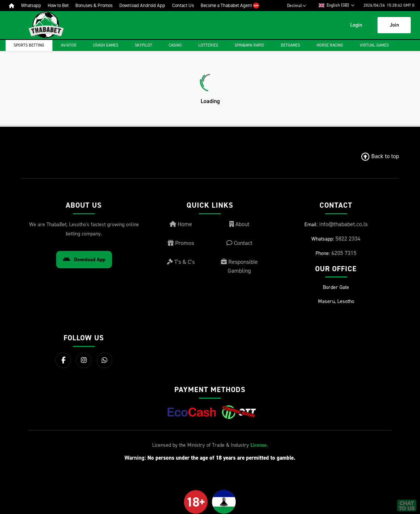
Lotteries (208, 45)
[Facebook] (63, 360)
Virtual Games (374, 45)
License (259, 445)
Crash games (106, 45)
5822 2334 (348, 239)
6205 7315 (344, 253)
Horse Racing (330, 45)
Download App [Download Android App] (84, 260)
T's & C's (181, 262)
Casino (175, 45)
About (239, 224)
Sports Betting (29, 45)
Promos (181, 243)
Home (181, 224)
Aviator (69, 45)
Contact (239, 243)
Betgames (290, 45)
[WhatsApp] (105, 360)
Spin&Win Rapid (249, 45)
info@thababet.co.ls (343, 224)
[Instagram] (84, 360)
